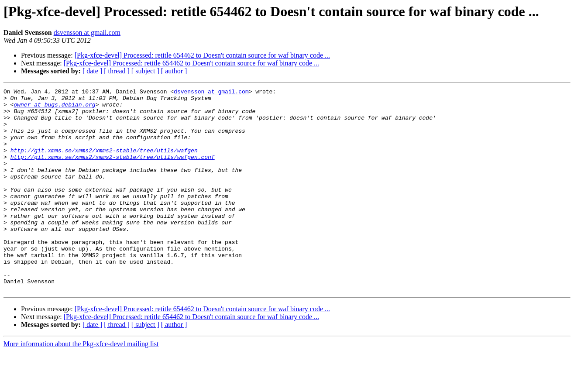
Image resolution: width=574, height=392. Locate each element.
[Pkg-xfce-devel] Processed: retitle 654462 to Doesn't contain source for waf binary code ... (202, 55)
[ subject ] (145, 71)
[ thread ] (117, 71)
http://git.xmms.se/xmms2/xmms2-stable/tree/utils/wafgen (104, 163)
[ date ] (92, 71)
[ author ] (174, 71)
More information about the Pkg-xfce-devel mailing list (81, 384)
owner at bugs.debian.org (54, 108)
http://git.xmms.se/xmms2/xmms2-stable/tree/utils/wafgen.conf (113, 171)
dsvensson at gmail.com (87, 33)
